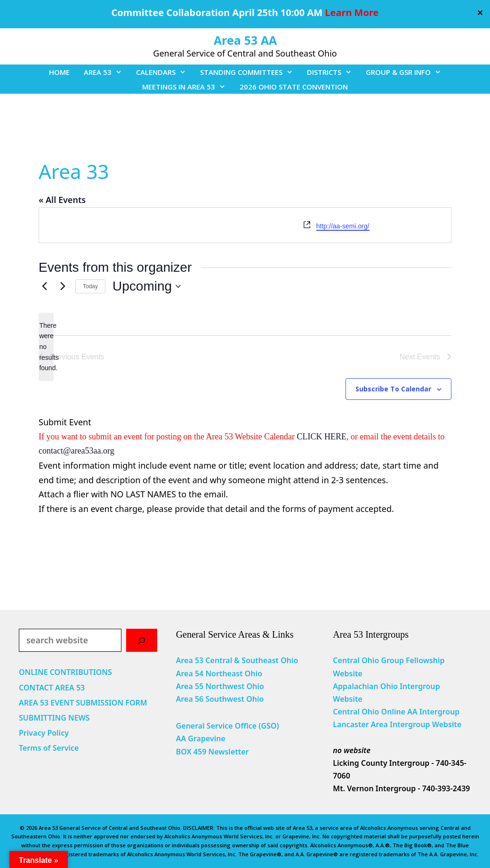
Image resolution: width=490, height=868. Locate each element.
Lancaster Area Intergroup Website (397, 724)
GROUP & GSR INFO (407, 72)
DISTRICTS (333, 72)
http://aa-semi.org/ (343, 226)
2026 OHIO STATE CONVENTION (294, 87)
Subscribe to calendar (393, 389)
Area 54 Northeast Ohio (219, 673)
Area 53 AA (245, 40)
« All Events (62, 200)
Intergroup (440, 712)
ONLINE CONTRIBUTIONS (65, 672)
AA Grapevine (201, 738)
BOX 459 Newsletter (213, 752)
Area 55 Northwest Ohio (220, 686)
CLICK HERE (322, 437)
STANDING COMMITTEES (250, 72)
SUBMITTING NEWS (54, 718)
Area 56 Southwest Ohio (220, 699)
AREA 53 (106, 72)
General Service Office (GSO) (228, 726)
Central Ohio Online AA (376, 712)
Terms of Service (49, 748)
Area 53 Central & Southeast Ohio (237, 660)
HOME (59, 72)
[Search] (142, 640)
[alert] (46, 347)
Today (90, 286)
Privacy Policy (44, 733)
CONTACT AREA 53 (52, 688)
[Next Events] (63, 286)
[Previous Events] (44, 286)
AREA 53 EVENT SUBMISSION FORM (83, 703)
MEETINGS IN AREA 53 (187, 87)
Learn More (352, 12)
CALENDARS (165, 72)
